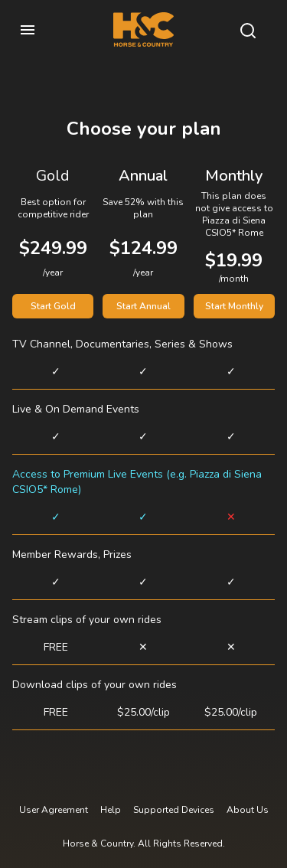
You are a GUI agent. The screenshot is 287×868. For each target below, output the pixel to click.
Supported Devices (174, 810)
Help (111, 810)
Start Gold (53, 306)
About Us (248, 810)
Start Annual (143, 306)
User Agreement (54, 810)
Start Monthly (234, 306)
